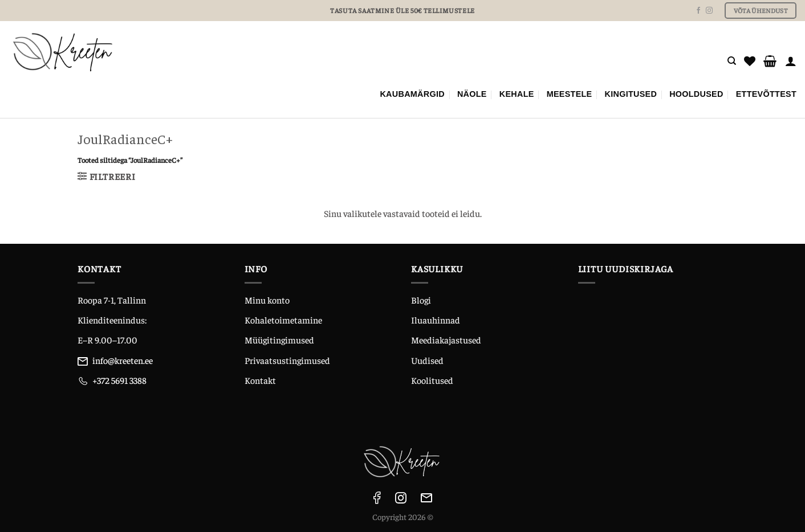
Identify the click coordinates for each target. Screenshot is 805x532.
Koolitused (432, 380)
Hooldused (696, 94)
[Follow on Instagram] (709, 11)
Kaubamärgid (412, 94)
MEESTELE (570, 94)
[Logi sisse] (791, 61)
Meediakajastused (446, 339)
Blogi (421, 300)
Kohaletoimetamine (283, 320)
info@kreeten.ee (123, 360)
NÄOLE (472, 94)
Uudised (427, 360)
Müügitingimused (279, 339)
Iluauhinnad (436, 320)
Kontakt (260, 380)
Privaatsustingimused (287, 360)
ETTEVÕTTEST (766, 94)
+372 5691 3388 (119, 380)
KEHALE (517, 94)
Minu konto (267, 300)
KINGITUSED (631, 94)
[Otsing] (732, 61)
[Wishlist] (750, 61)
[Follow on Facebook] (698, 11)
